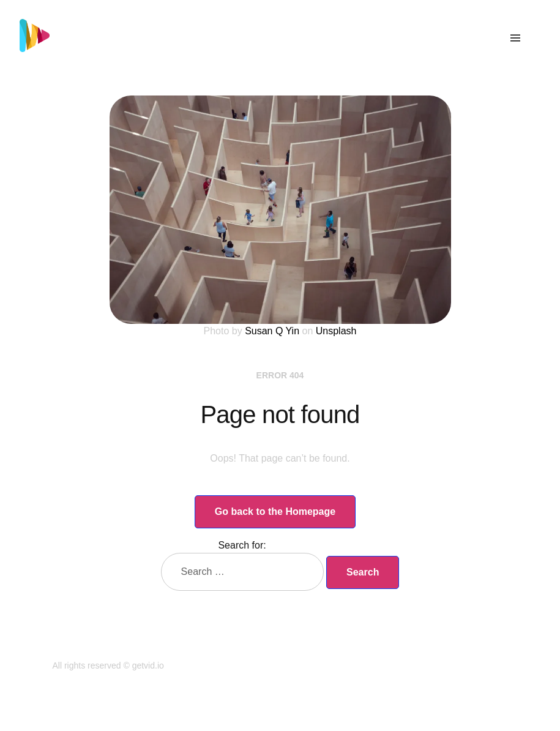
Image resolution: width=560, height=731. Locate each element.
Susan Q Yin (272, 331)
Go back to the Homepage (275, 512)
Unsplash (336, 331)
